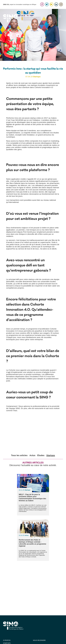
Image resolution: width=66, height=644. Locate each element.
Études (41, 455)
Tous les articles (19, 455)
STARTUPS (7, 643)
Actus (32, 455)
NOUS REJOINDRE (39, 640)
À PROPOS (7, 640)
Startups (51, 455)
